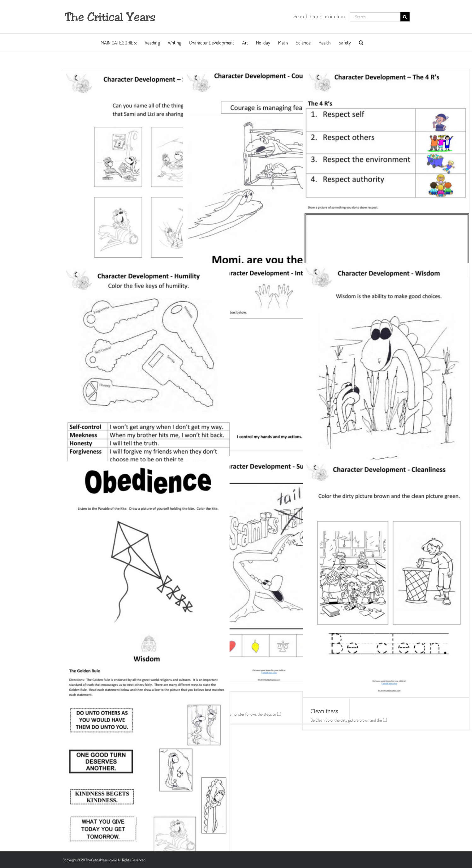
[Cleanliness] (386, 578)
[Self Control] (266, 378)
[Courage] (266, 185)
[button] (361, 42)
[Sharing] (146, 187)
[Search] (405, 17)
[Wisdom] (386, 380)
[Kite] (146, 574)
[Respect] (386, 185)
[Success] (266, 574)
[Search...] (375, 17)
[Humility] (146, 382)
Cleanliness (324, 711)
